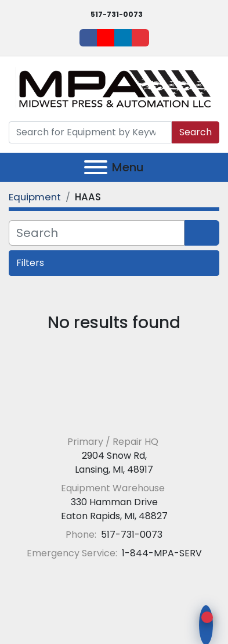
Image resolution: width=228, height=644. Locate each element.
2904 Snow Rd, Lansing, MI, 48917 (114, 463)
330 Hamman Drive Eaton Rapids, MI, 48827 (114, 509)
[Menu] (96, 167)
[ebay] (140, 38)
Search (196, 132)
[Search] (90, 132)
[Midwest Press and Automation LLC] (114, 414)
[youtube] (106, 38)
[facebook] (88, 38)
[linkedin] (123, 38)
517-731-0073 (117, 14)
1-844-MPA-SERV (161, 553)
